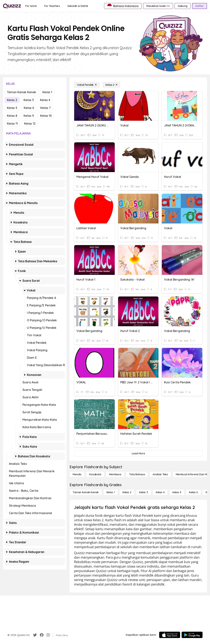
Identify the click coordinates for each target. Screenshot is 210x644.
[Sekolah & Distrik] (78, 6)
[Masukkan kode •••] (158, 6)
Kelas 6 (29, 108)
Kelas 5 (12, 108)
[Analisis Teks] (160, 474)
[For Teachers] (52, 6)
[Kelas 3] (144, 492)
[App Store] (170, 635)
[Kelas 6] (193, 492)
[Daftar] (200, 6)
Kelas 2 (12, 100)
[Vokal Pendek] (87, 85)
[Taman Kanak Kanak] (86, 492)
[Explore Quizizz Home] (12, 6)
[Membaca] (115, 474)
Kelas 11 (12, 123)
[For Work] (31, 6)
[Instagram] (48, 635)
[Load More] (138, 453)
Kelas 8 (12, 116)
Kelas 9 (29, 116)
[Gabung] (183, 6)
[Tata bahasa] (137, 474)
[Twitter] (35, 635)
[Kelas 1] (111, 492)
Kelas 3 (29, 100)
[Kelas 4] (160, 492)
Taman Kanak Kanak (21, 92)
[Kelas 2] (111, 85)
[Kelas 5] (177, 492)
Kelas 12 (30, 123)
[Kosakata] (95, 474)
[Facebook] (42, 635)
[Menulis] (77, 474)
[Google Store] (192, 635)
